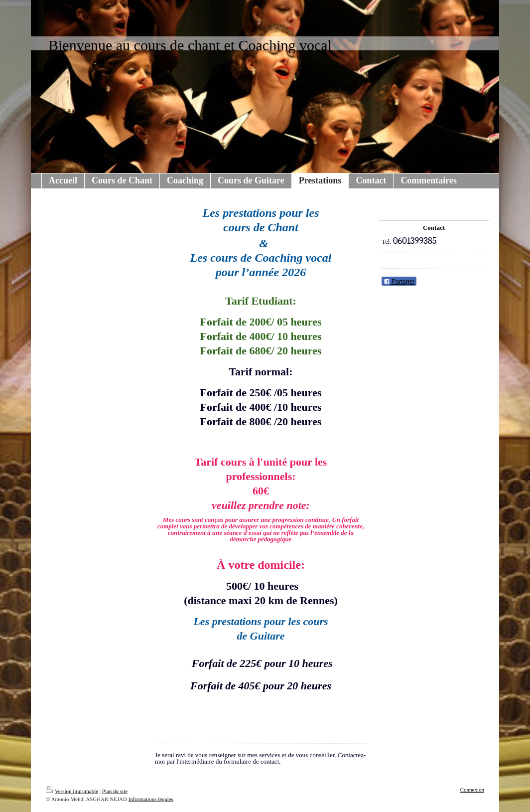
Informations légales (151, 799)
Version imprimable (72, 791)
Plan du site (115, 791)
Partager (399, 282)
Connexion (472, 790)
